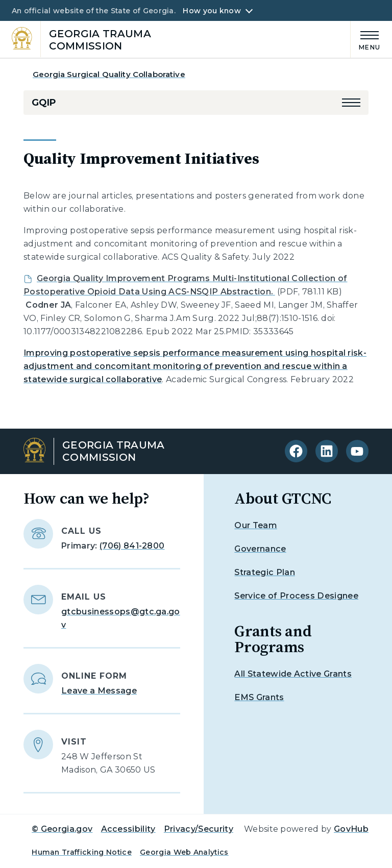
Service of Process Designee (296, 596)
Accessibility (128, 829)
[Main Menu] (365, 39)
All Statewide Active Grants (293, 674)
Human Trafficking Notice (82, 852)
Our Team (256, 525)
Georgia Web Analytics (184, 852)
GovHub (351, 829)
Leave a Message (99, 691)
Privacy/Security (199, 829)
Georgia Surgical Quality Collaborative (109, 74)
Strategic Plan (264, 572)
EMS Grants (259, 697)
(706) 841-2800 (132, 546)
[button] (351, 103)
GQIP (44, 103)
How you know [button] (212, 11)
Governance (260, 549)
